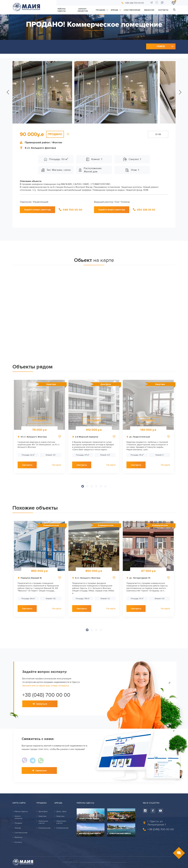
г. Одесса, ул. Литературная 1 (156, 823)
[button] (8, 92)
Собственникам (132, 10)
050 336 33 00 (146, 210)
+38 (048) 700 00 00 (161, 829)
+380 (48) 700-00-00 (134, 3)
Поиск (161, 46)
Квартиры (43, 816)
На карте (57, 465)
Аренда (114, 10)
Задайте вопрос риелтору (37, 210)
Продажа (100, 10)
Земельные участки (43, 822)
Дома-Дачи (43, 812)
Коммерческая (45, 828)
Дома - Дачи (61, 812)
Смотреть (27, 465)
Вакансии (149, 10)
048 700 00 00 (72, 210)
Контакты (163, 10)
